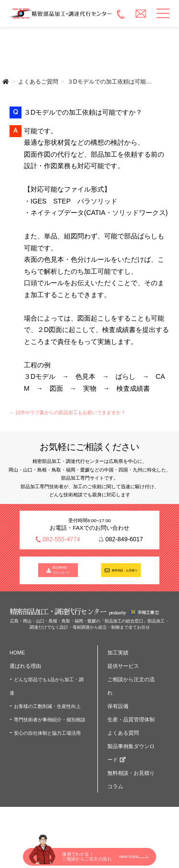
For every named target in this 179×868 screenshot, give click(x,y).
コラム (115, 790)
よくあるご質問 (38, 82)
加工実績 (118, 656)
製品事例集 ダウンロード (62, 573)
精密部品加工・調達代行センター (61, 13)
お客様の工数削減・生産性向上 (47, 710)
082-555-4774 (61, 540)
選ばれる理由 (25, 670)
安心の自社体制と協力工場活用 (47, 737)
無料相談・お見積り (125, 572)
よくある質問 (123, 737)
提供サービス (123, 670)
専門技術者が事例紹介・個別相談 (50, 723)
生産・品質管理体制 (131, 723)
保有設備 (118, 710)
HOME (17, 656)
